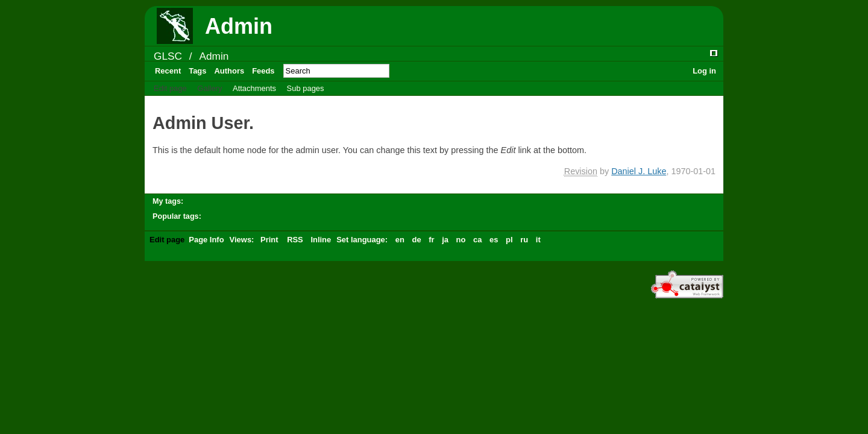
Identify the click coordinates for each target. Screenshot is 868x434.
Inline (321, 240)
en (400, 240)
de (416, 240)
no (461, 240)
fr (431, 240)
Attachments (254, 88)
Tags (197, 71)
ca (477, 240)
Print (269, 240)
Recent (168, 71)
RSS (295, 240)
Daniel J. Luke (639, 171)
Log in (704, 71)
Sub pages (306, 88)
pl (509, 240)
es (494, 240)
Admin (214, 56)
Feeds (263, 71)
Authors (229, 71)
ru (524, 240)
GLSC (168, 56)
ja (445, 240)
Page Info (206, 240)
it (538, 240)
